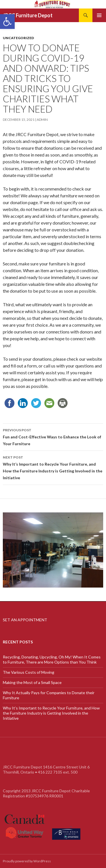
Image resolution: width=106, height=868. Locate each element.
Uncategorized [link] (18, 38)
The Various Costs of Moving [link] (29, 672)
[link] (7, 22)
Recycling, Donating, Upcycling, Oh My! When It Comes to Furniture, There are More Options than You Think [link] (52, 659)
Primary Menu (99, 15)
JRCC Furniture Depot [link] (28, 15)
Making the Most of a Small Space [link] (32, 682)
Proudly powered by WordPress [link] (27, 861)
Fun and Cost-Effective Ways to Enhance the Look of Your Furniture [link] (53, 436)
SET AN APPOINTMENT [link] (25, 620)
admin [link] (42, 120)
